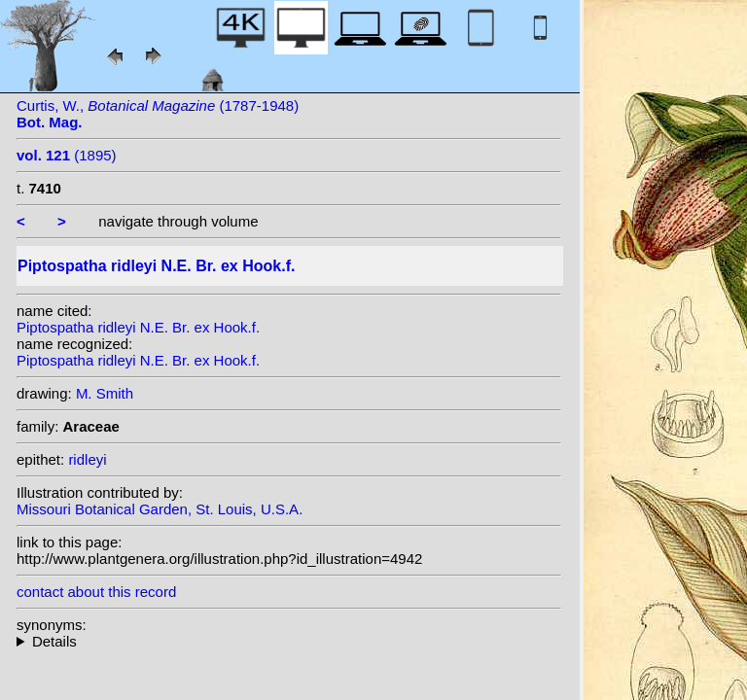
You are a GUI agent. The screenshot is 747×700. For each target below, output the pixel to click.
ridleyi (87, 459)
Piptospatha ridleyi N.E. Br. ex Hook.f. (138, 327)
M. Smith (105, 393)
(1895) (67, 155)
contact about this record (96, 592)
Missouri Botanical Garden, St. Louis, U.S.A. (160, 509)
